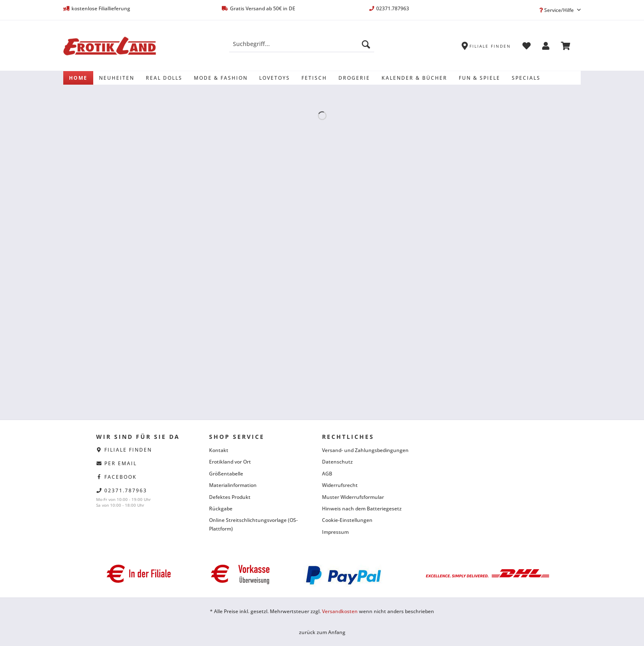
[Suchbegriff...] (302, 44)
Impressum (335, 532)
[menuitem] (302, 48)
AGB (327, 474)
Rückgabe (221, 509)
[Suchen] (366, 44)
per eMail (121, 463)
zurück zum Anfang (322, 632)
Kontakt (219, 450)
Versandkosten (340, 611)
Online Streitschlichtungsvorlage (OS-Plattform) (253, 524)
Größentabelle (226, 474)
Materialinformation (233, 485)
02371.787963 (126, 490)
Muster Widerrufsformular (353, 497)
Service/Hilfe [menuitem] (557, 10)
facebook (121, 477)
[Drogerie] (354, 78)
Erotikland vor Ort (230, 462)
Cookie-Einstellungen (347, 520)
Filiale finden (128, 450)
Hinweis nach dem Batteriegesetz (362, 509)
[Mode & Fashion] (221, 78)
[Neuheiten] (117, 78)
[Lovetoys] (275, 78)
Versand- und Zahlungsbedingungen (365, 450)
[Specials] (526, 78)
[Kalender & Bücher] (414, 78)
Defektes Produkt (230, 497)
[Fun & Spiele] (480, 78)
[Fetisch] (314, 78)
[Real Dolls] (164, 78)
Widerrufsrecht (340, 485)
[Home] (78, 78)
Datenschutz (337, 462)
